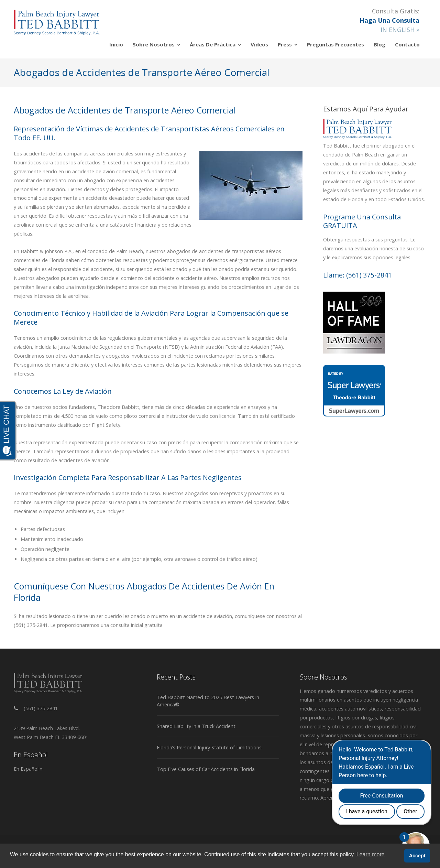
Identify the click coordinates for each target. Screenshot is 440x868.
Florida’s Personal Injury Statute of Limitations (209, 747)
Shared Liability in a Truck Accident (196, 726)
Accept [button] (417, 856)
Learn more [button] (371, 854)
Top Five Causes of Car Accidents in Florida (206, 769)
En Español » (28, 769)
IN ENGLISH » (400, 30)
